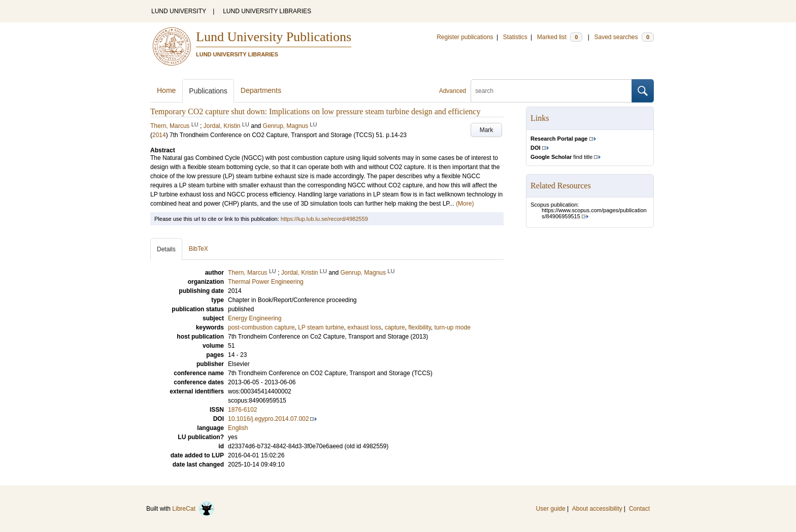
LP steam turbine (321, 327)
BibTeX (198, 249)
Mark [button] (487, 130)
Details (166, 249)
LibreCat (193, 509)
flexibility (419, 327)
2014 (159, 135)
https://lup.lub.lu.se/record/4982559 (324, 219)
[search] (551, 91)
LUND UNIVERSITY (179, 11)
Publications (208, 91)
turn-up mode (452, 327)
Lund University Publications (274, 37)
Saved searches (624, 37)
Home (166, 90)
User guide (551, 509)
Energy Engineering (255, 318)
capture (395, 327)
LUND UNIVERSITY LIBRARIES (267, 11)
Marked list (560, 37)
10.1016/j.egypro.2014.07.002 (268, 419)
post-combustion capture (261, 327)
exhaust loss (364, 327)
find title (561, 157)
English (238, 428)
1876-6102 (242, 410)
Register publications (465, 37)
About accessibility (597, 509)
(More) (465, 204)
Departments (261, 90)
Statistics (515, 37)
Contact (639, 509)
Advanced (453, 91)
